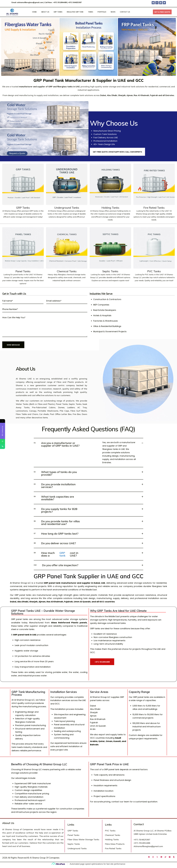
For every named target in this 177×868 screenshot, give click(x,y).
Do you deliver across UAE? (55, 543)
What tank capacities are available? (54, 498)
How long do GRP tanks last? (56, 534)
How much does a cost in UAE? (56, 554)
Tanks (91, 12)
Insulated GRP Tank (75, 12)
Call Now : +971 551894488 (56, 2)
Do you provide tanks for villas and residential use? (57, 523)
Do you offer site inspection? (56, 565)
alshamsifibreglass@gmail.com (30, 2)
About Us (45, 12)
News (113, 12)
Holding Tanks (110, 208)
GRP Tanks (58, 12)
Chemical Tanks (67, 271)
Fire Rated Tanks (154, 208)
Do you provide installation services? (55, 486)
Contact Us (125, 12)
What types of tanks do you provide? (55, 473)
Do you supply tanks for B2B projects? (56, 510)
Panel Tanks (23, 271)
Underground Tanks (67, 208)
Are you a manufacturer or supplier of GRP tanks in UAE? (57, 444)
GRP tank (62, 554)
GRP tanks (34, 211)
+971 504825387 (75, 2)
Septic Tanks (110, 271)
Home (34, 12)
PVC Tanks (154, 271)
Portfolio (102, 12)
